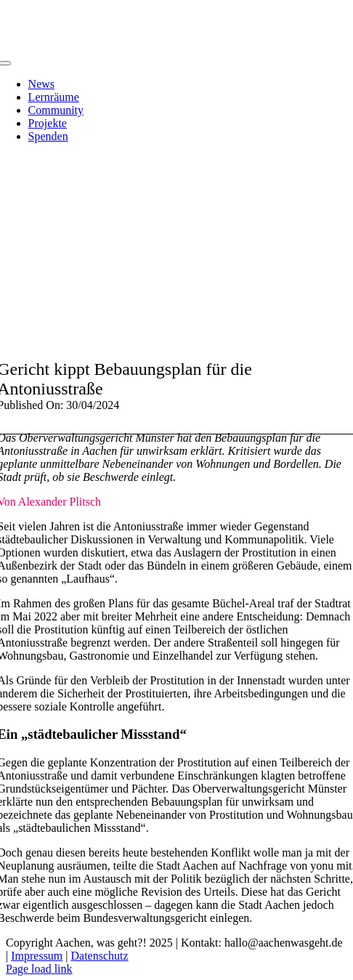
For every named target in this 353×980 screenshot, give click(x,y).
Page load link (39, 969)
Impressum (37, 956)
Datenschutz (100, 956)
